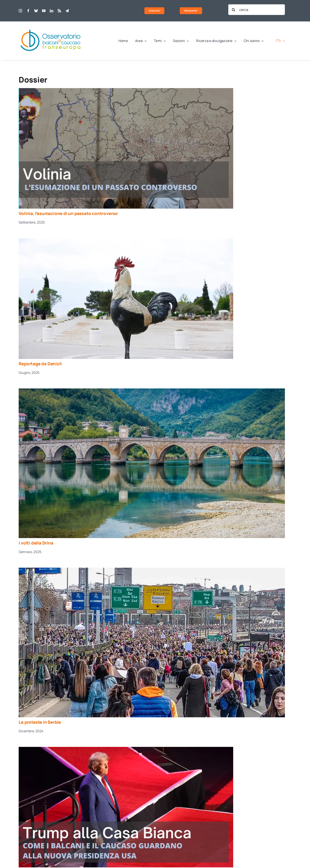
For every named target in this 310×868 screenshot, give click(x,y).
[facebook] (28, 11)
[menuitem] (280, 41)
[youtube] (44, 11)
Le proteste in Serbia (40, 722)
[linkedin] (51, 11)
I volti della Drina (36, 543)
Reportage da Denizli (40, 364)
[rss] (59, 11)
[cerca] (257, 10)
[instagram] (20, 11)
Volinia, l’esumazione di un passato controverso (68, 213)
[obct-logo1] (51, 27)
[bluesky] (36, 11)
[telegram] (67, 11)
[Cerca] (234, 10)
